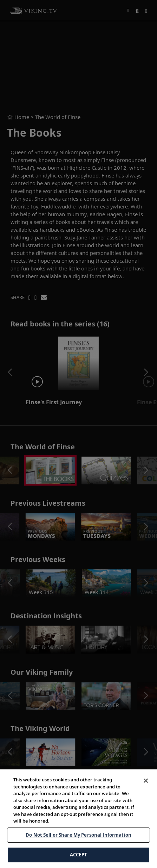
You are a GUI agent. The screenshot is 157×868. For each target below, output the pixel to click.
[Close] (146, 781)
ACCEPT (78, 855)
